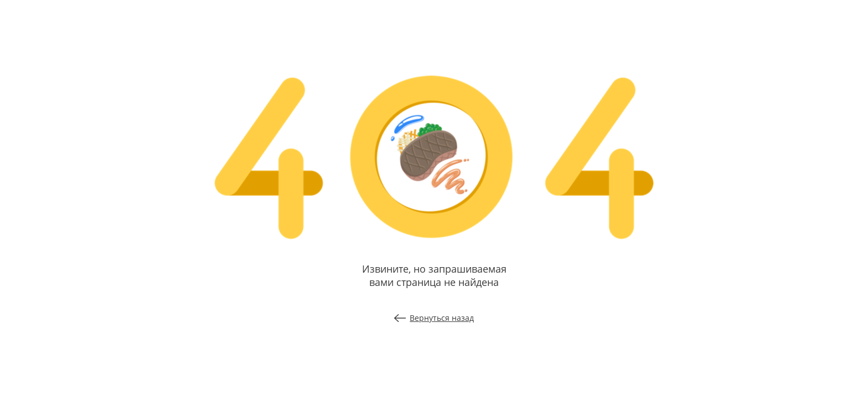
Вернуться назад (434, 318)
